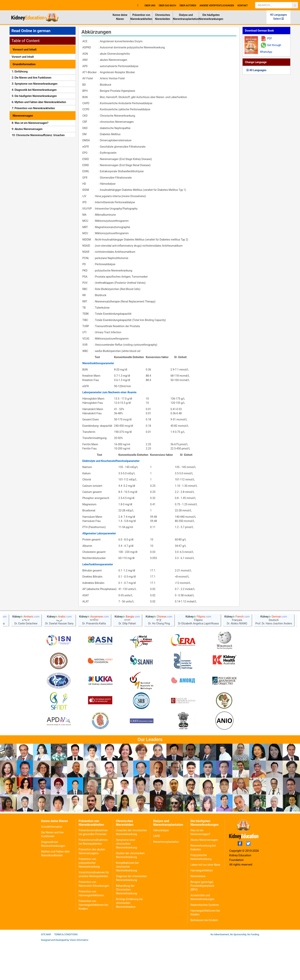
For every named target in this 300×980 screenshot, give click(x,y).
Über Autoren (188, 6)
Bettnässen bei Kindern (204, 920)
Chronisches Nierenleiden (163, 17)
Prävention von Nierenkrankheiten (141, 17)
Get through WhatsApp (270, 48)
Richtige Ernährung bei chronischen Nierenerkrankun (129, 903)
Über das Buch (167, 6)
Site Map (46, 934)
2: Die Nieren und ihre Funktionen (31, 78)
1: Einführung (20, 72)
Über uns (150, 6)
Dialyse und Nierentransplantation (186, 17)
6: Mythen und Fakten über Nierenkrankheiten (39, 102)
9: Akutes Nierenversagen (27, 129)
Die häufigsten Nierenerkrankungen (211, 17)
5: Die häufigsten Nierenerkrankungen (34, 96)
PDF (270, 38)
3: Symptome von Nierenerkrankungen (35, 84)
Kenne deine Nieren (120, 17)
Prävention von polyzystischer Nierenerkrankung (89, 863)
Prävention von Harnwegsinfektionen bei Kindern (93, 905)
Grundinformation (52, 827)
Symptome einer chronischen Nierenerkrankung (126, 844)
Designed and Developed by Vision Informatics (65, 940)
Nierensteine (198, 876)
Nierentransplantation (166, 842)
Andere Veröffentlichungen (217, 6)
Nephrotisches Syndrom (205, 905)
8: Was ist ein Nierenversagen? (30, 123)
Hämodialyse (161, 830)
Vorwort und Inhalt (23, 57)
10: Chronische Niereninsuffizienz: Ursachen (38, 135)
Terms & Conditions (66, 934)
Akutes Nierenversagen (204, 840)
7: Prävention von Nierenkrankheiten (33, 108)
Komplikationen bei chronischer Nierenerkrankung (127, 867)
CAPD (157, 836)
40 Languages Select (278, 17)
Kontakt (243, 6)
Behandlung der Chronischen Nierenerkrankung (126, 890)
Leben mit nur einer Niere (205, 865)
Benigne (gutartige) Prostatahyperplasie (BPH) (202, 886)
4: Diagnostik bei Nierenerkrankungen (34, 90)
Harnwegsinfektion (202, 870)
